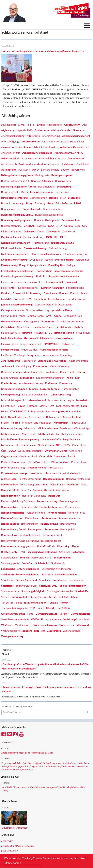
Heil (4, 321)
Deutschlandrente (34, 219)
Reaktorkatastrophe (71, 456)
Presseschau (56, 450)
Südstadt (64, 579)
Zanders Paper (31, 613)
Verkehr (64, 596)
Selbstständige (9, 540)
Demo (41, 214)
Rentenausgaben (69, 484)
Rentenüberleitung (30, 517)
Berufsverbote (63, 163)
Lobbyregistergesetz (68, 388)
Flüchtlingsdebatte (27, 270)
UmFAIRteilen (64, 591)
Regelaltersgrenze (30, 467)
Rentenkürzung (49, 506)
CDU (51, 208)
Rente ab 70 (40, 472)
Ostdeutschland (28, 439)
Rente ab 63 (8, 472)
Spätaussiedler (77, 568)
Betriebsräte (63, 174)
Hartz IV (79, 309)
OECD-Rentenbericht (30, 433)
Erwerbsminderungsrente (69, 253)
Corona (68, 208)
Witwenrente (67, 607)
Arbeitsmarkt (29, 141)
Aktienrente (42, 113)
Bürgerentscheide (11, 208)
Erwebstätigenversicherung (17, 253)
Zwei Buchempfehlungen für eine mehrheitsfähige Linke (27, 735)
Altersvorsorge (31, 124)
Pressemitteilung (37, 450)
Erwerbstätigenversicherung (17, 259)
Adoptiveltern (72, 107)
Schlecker (65, 534)
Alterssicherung (51, 118)
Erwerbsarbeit (44, 253)
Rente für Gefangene (34, 478)
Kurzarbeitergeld (50, 371)
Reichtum (73, 467)
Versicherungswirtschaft (15, 602)
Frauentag (36, 276)
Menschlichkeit (72, 399)
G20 (30, 281)
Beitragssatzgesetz (62, 158)
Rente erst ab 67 (11, 478)
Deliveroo (29, 214)
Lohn (84, 388)
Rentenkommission (69, 501)
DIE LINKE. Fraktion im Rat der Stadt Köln (22, 842)
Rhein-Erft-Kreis (46, 529)
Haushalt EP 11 (43, 315)
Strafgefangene (38, 579)
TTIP (32, 591)
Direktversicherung (35, 231)
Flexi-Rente (8, 270)
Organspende (9, 439)
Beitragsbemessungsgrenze (17, 158)
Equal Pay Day (57, 248)
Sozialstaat (7, 568)
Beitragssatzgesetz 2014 (15, 163)
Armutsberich (9, 146)
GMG (49, 298)
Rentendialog (72, 489)
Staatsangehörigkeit (33, 574)
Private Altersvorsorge (14, 456)
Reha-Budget (58, 467)
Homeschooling (10, 332)
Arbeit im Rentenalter (46, 130)
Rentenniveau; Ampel (14, 512)
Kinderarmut (40, 349)
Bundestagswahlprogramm (17, 203)
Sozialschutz (76, 562)
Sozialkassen (60, 562)
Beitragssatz (42, 158)
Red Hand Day (9, 467)
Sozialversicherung (26, 568)
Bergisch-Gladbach (42, 163)
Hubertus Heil (29, 332)
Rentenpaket (35, 512)
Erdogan (72, 248)
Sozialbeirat (8, 562)
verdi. (30, 596)
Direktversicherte (11, 231)
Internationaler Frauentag (57, 337)
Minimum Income (48, 411)
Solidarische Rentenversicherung (20, 551)
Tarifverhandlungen (35, 585)
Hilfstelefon (47, 321)
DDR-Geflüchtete (11, 214)
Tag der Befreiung (11, 585)
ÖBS (4, 433)
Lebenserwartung (61, 377)
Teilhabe (53, 585)
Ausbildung (83, 146)
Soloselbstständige (66, 557)
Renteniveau (32, 501)
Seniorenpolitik (63, 540)
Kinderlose (52, 354)
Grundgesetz (32, 304)
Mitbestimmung (10, 416)
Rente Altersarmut (59, 472)
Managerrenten (61, 394)
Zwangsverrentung (12, 619)
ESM (38, 259)
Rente (84, 467)
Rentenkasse (49, 501)
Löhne (5, 394)
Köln (78, 360)
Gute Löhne (24, 309)
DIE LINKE (60, 219)
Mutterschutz (46, 416)
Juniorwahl (7, 349)
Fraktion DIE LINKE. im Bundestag (19, 828)
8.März (41, 107)
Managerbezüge (40, 394)
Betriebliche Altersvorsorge (37, 174)
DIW (34, 236)
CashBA (41, 208)
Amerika (17, 130)
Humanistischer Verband (54, 332)
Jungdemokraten (78, 343)
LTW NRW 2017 (20, 394)
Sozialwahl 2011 (48, 568)
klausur (82, 354)
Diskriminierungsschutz (15, 236)
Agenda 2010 (25, 113)
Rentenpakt (51, 512)
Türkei (41, 591)
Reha (45, 467)
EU (45, 259)
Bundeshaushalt (32, 191)
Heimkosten (15, 321)
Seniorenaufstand (41, 540)
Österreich (45, 439)
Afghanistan (8, 113)
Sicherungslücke (10, 546)
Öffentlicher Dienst (56, 433)
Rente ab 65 (24, 472)
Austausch (24, 152)
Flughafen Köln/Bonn (52, 270)
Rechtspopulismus (54, 461)
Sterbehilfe (82, 574)
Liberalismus (8, 388)
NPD (59, 427)
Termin (64, 585)
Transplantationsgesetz (14, 591)
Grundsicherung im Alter (71, 304)
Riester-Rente (9, 534)
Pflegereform (79, 444)
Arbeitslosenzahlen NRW (69, 135)
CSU (85, 208)
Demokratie (69, 214)
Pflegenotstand (60, 444)
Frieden (64, 276)
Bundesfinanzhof (11, 191)
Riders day (63, 529)
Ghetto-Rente (36, 298)
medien (76, 394)
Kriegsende (65, 366)
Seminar (25, 540)
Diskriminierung (58, 231)
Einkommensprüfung (13, 248)
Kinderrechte (68, 354)
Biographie (74, 180)
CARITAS (29, 208)
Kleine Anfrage (10, 360)
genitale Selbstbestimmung (17, 287)
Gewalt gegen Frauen (13, 298)
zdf (43, 613)
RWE (23, 534)
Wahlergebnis (53, 602)
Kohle (70, 360)
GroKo (58, 298)
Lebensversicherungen (61, 383)
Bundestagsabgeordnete (49, 197)
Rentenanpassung (47, 484)
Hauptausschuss (10, 315)
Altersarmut (79, 113)
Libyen (21, 388)
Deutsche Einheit (11, 219)
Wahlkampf (70, 602)
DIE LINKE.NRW (10, 833)
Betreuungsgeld (10, 174)
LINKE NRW (47, 388)
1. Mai (22, 107)
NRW (67, 427)
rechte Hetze (9, 461)
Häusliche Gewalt (64, 315)
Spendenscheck (10, 574)
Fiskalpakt (71, 264)
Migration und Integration (37, 405)
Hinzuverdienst (64, 321)
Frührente (20, 281)
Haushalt (27, 315)
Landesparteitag (11, 377)
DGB (49, 219)
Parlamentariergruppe (14, 444)
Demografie (53, 214)
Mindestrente (78, 405)
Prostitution (36, 456)
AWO (35, 152)
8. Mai (31, 107)
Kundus (33, 371)
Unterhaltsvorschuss (13, 596)
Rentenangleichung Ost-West (18, 484)
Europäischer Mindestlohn (64, 259)
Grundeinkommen (12, 304)
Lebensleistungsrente (13, 383)
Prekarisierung (16, 450)
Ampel (28, 130)
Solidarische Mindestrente (50, 546)
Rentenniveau (68, 506)
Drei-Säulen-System (41, 242)
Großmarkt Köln (73, 298)
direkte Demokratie (62, 225)
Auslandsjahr (9, 152)
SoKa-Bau (27, 546)
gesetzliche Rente (62, 293)
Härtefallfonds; (63, 309)
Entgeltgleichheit (37, 248)
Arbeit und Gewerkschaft (75, 130)
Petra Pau (34, 444)
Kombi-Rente (9, 366)
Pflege (45, 444)
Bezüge (53, 180)
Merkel (5, 405)
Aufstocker (68, 146)
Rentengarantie (77, 495)
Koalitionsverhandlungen (50, 360)
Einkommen (83, 242)
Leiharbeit (82, 383)
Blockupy (40, 186)
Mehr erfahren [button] (13, 863)
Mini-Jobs (30, 411)
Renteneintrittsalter (13, 495)
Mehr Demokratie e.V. (14, 399)
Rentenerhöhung (36, 495)
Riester (76, 529)
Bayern (65, 152)
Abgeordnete (54, 107)
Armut (62, 141)
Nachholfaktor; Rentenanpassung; (21, 422)
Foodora (6, 276)
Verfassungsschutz (46, 596)
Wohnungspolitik (11, 613)
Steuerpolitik (20, 579)
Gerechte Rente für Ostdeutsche (53, 287)
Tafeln (74, 579)
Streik (53, 579)
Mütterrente (29, 416)
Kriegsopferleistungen (14, 371)
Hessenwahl (31, 321)
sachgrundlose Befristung (42, 534)
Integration (34, 337)
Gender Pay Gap (77, 281)
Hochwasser (68, 326)
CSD (77, 208)
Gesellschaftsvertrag (38, 293)
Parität (72, 439)
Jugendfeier (29, 343)
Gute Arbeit (8, 309)
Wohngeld (83, 607)
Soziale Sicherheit (27, 562)
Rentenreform (9, 517)
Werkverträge (23, 607)
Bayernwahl (78, 152)
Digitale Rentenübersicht (16, 225)
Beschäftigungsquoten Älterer (19, 169)
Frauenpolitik (20, 276)
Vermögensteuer (80, 596)
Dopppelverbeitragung (14, 242)
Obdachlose (79, 427)
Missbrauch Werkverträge (75, 411)
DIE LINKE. (8, 824)
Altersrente (33, 118)
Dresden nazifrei (65, 242)
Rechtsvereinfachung (78, 461)
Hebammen (83, 315)
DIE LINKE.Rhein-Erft (13, 852)
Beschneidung (46, 169)
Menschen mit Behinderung (45, 399)
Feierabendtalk (55, 264)
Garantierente (42, 281)
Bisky (29, 186)
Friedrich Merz (79, 276)
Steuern (6, 579)
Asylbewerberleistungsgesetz (43, 146)
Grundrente (48, 304)
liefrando (32, 388)
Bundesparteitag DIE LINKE (17, 197)
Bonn (50, 186)
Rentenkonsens (10, 506)
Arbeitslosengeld (11, 135)
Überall (50, 591)
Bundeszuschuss (71, 203)
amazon (6, 130)
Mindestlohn (61, 405)
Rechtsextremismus (30, 461)
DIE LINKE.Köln (10, 838)
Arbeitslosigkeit (10, 141)
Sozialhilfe (45, 562)
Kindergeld (37, 354)
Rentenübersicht (52, 517)
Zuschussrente (72, 613)
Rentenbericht (30, 489)
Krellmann (51, 366)
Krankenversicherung (31, 366)
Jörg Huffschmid (11, 343)
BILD (63, 180)
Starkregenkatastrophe (60, 574)
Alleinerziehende (61, 113)
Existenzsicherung (11, 264)
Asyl (21, 146)
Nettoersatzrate (10, 427)
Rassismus (51, 456)
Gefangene (59, 281)
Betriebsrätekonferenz (14, 180)
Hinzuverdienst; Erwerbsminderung (21, 326)
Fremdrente (50, 276)
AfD (85, 107)
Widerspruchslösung (45, 607)
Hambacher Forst (42, 309)
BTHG (78, 186)
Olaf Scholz (76, 433)
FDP (42, 264)
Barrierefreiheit (50, 152)
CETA (59, 208)
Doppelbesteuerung (50, 236)
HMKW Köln (51, 326)
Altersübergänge (11, 124)
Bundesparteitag (52, 191)
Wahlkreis (84, 602)
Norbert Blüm (46, 427)
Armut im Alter (76, 141)
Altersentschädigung (13, 118)
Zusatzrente (54, 613)
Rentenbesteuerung (51, 489)
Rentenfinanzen (57, 495)
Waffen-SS (37, 602)
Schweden (79, 534)
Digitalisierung (41, 225)
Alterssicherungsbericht (76, 118)
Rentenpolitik (68, 512)
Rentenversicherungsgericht (18, 529)
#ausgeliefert (9, 107)
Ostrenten (60, 439)
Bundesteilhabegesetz (47, 203)
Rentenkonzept (30, 506)
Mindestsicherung (12, 411)
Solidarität (47, 557)
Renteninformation (12, 501)
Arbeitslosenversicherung (37, 135)
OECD (12, 433)
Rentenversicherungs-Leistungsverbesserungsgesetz (31, 523)
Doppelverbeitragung (76, 236)
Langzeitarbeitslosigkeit (35, 377)
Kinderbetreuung (60, 349)
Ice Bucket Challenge (13, 337)
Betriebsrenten (38, 180)
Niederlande (29, 427)
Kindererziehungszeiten (15, 354)
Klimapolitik (27, 360)
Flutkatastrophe (75, 270)
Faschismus (30, 264)
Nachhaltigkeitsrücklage (70, 416)
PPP (4, 450)
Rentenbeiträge (10, 489)
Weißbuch (7, 607)
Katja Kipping (23, 349)
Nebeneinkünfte (52, 422)
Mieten (16, 405)
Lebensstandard (37, 383)
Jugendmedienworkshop (52, 343)
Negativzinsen (72, 422)
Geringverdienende (12, 293)
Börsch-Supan (64, 186)
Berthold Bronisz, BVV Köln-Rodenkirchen (22, 847)
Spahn (63, 568)
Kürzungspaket (70, 371)
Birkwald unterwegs (13, 186)
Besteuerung (64, 169)
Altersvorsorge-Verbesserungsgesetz (63, 124)
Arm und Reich (47, 141)
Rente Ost (54, 478)
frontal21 (6, 281)
